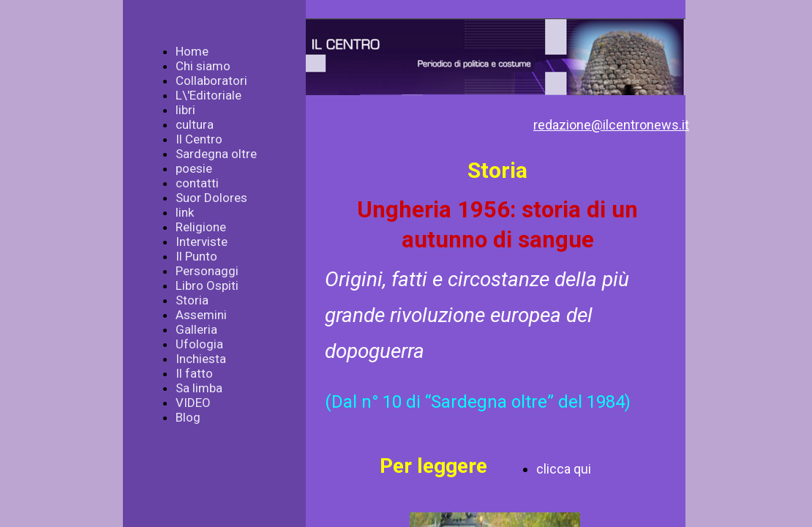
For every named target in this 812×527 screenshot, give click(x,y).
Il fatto (194, 373)
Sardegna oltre (216, 154)
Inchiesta (201, 359)
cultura (195, 124)
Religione (201, 227)
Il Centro (199, 139)
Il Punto (196, 256)
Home (192, 51)
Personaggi (207, 271)
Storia (192, 300)
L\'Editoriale (208, 95)
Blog (188, 417)
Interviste (202, 242)
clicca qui (564, 469)
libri (185, 110)
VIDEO (193, 403)
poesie (194, 168)
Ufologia (199, 344)
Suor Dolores (211, 198)
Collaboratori (211, 81)
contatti (197, 183)
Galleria (196, 329)
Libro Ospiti (207, 285)
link (185, 212)
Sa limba (199, 388)
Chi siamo (203, 66)
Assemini (201, 315)
